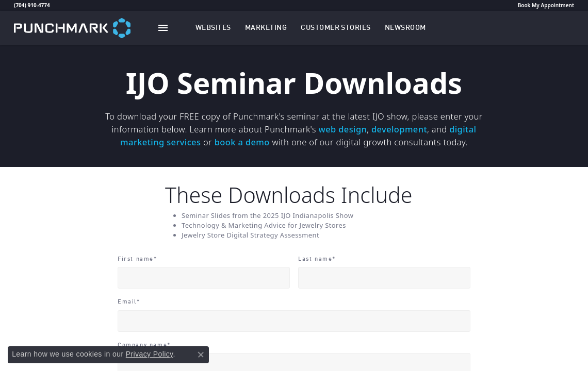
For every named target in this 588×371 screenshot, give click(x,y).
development (399, 129)
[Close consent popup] (201, 355)
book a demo (242, 142)
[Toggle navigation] (163, 28)
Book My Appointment (546, 5)
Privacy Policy (150, 354)
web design (343, 129)
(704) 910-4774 (32, 5)
